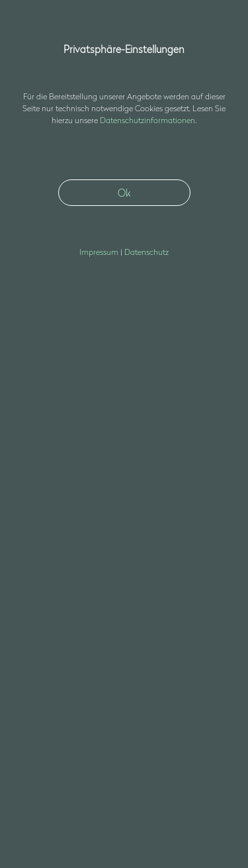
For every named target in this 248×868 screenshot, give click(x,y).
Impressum (39, 750)
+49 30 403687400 (51, 666)
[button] (218, 35)
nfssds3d (52, 682)
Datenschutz (42, 767)
